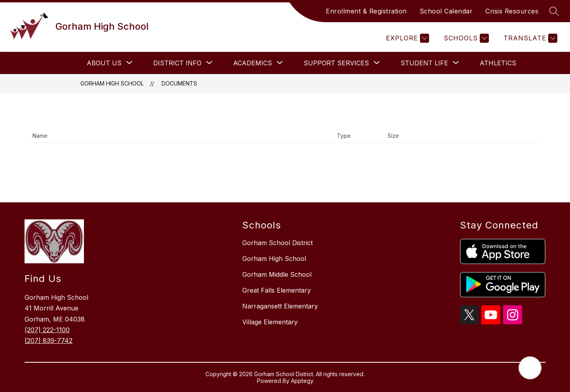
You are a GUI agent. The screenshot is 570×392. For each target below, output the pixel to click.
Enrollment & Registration (366, 11)
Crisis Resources (512, 11)
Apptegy (302, 381)
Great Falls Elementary (276, 290)
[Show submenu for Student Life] (424, 63)
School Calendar (446, 11)
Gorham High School (112, 83)
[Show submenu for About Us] (104, 63)
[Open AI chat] (530, 368)
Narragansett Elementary (280, 306)
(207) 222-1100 (47, 330)
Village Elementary (270, 322)
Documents (179, 83)
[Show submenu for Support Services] (336, 63)
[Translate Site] (529, 38)
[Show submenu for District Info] (177, 63)
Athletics (498, 63)
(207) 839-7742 (48, 341)
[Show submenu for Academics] (253, 63)
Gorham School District (277, 243)
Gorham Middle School (277, 274)
